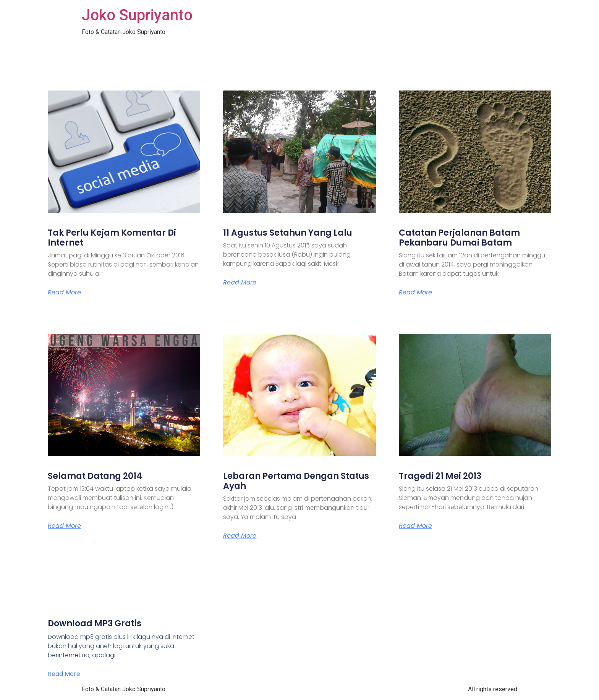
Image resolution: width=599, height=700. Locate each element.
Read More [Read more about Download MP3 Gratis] (64, 674)
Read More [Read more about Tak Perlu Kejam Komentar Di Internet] (64, 293)
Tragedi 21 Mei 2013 (440, 476)
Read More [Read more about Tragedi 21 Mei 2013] (415, 526)
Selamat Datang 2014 (95, 476)
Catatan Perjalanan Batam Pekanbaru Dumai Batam (459, 238)
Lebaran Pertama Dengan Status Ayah (296, 481)
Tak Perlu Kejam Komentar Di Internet (112, 238)
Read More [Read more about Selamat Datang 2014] (64, 526)
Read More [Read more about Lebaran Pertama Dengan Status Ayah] (240, 536)
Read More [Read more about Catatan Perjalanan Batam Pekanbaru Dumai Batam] (415, 293)
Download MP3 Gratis (95, 623)
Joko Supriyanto (137, 15)
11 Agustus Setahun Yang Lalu (288, 233)
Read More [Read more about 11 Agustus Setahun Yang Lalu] (240, 283)
